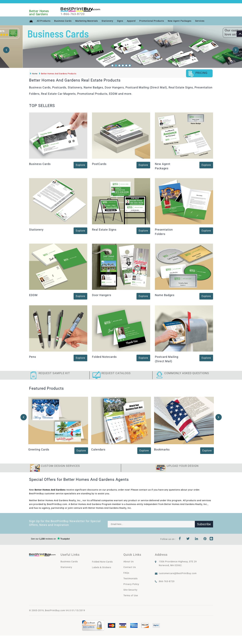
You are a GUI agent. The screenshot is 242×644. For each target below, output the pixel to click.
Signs (120, 21)
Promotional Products (152, 21)
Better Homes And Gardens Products (58, 74)
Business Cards (63, 21)
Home (34, 74)
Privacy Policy (131, 584)
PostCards (99, 164)
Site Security (130, 590)
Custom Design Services (60, 466)
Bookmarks (162, 449)
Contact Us (130, 567)
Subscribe (204, 524)
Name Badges (165, 295)
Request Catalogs (116, 373)
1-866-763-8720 (73, 14)
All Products (44, 21)
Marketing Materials (87, 21)
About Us (129, 562)
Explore (80, 165)
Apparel (131, 21)
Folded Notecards (104, 357)
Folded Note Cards (102, 562)
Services (200, 21)
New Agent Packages (180, 21)
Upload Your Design (183, 466)
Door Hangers (102, 295)
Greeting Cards (39, 449)
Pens (33, 357)
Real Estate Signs (104, 230)
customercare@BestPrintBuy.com (178, 573)
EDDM (33, 295)
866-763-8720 (167, 581)
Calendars (98, 449)
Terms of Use (131, 595)
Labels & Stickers (102, 567)
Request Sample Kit (54, 373)
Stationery (107, 21)
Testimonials (131, 579)
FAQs (126, 573)
